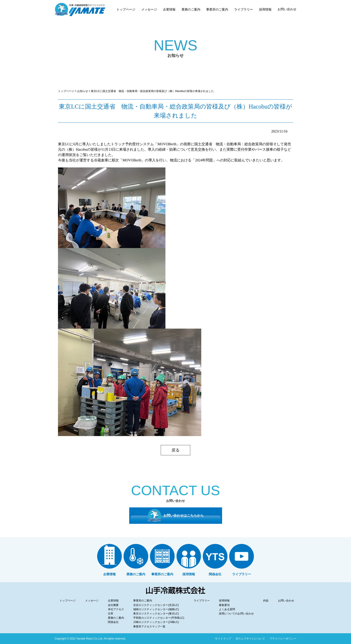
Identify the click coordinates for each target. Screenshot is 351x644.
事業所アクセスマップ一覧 (149, 627)
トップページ (66, 91)
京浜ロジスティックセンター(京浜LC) (156, 605)
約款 (266, 601)
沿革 (111, 614)
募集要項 (224, 605)
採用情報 (224, 601)
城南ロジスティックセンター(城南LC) (156, 609)
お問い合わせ (286, 601)
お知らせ (83, 91)
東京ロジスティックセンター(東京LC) (156, 614)
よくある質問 (227, 609)
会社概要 (113, 605)
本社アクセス (116, 609)
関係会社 (113, 622)
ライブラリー (202, 601)
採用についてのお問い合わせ (236, 614)
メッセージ (92, 601)
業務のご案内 (116, 618)
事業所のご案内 (143, 601)
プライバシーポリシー (283, 639)
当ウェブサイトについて (250, 639)
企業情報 (113, 601)
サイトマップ (223, 639)
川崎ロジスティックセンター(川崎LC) (156, 622)
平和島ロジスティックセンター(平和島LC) (159, 618)
